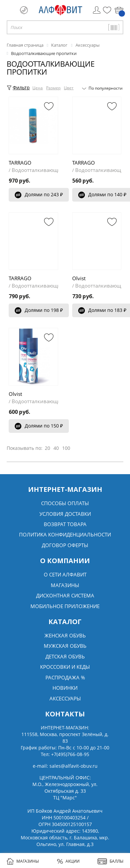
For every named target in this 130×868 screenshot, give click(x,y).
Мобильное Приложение (65, 606)
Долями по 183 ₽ (102, 310)
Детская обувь (65, 656)
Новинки (65, 688)
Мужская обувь (65, 646)
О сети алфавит (65, 574)
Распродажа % (65, 677)
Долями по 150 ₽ (39, 426)
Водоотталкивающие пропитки (50, 170)
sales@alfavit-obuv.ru (74, 766)
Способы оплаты (65, 503)
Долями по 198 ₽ (39, 310)
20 (47, 448)
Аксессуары (65, 698)
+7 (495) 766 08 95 (24, 10)
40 (56, 448)
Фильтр (18, 87)
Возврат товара (65, 524)
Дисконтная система (65, 595)
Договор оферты (65, 545)
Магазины (65, 585)
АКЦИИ (68, 861)
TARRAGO (20, 163)
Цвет (69, 88)
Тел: (65, 754)
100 (66, 448)
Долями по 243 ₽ (39, 194)
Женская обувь (65, 635)
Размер (54, 88)
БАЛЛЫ (110, 861)
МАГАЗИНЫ (23, 861)
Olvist (79, 278)
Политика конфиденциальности (65, 534)
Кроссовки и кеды (65, 667)
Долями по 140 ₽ (102, 194)
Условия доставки (65, 514)
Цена (38, 88)
